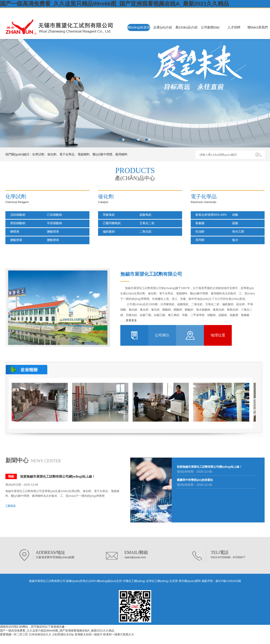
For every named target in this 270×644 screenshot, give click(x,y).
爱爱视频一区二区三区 (14, 634)
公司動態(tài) (210, 27)
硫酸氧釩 (144, 215)
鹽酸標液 (52, 231)
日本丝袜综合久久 (40, 634)
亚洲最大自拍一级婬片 (89, 634)
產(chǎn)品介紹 (186, 27)
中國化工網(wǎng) (134, 581)
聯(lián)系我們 (258, 27)
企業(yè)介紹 (163, 27)
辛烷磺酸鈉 (53, 223)
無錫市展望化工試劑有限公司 (35, 11)
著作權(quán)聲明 (190, 581)
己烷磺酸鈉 (53, 215)
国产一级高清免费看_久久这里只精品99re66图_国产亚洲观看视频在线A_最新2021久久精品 (114, 4)
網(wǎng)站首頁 (139, 27)
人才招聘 (234, 27)
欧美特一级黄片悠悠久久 (119, 634)
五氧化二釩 (146, 223)
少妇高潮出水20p (63, 634)
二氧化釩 (144, 231)
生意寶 (174, 581)
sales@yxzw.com (135, 557)
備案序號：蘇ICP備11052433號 (221, 581)
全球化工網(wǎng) (157, 581)
